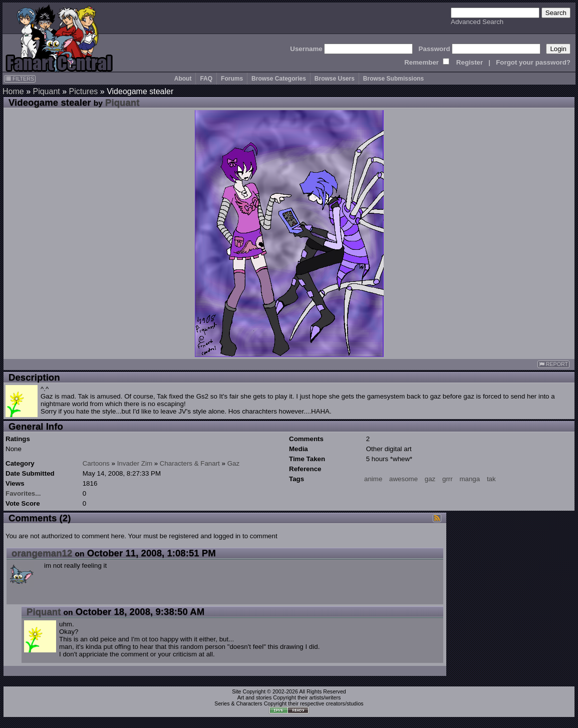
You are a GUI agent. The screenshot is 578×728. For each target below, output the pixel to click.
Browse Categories (279, 79)
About (183, 79)
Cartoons (96, 463)
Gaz (233, 463)
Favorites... (23, 493)
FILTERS (20, 79)
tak (491, 479)
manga (470, 479)
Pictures (84, 91)
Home (13, 91)
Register (470, 62)
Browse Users (335, 79)
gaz (430, 479)
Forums (232, 79)
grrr (448, 479)
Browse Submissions (393, 79)
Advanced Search (477, 22)
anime (373, 479)
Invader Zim (135, 463)
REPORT (553, 364)
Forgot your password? (533, 62)
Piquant (46, 91)
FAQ (206, 79)
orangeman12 (42, 553)
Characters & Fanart (190, 463)
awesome (403, 479)
